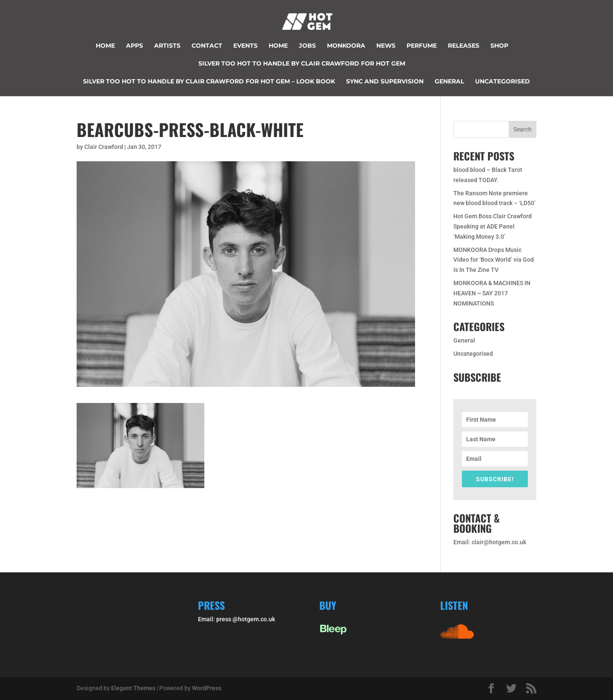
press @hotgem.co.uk (246, 619)
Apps (135, 46)
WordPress (207, 688)
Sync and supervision (385, 82)
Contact (207, 46)
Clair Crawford (104, 147)
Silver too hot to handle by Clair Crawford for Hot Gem (302, 64)
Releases (464, 46)
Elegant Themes (133, 688)
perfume (422, 46)
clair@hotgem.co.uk (499, 542)
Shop (499, 46)
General (449, 82)
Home (105, 46)
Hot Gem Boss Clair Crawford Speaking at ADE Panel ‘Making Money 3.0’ (493, 226)
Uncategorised (503, 82)
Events (245, 46)
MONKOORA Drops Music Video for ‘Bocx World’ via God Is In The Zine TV (494, 260)
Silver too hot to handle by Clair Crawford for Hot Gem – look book (209, 82)
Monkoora (346, 46)
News (386, 46)
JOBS (307, 46)
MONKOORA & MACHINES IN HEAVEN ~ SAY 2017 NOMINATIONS (492, 293)
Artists (167, 46)
